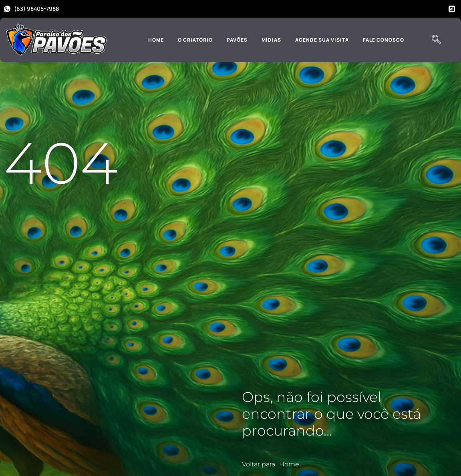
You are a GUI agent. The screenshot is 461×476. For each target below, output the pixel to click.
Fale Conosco (383, 40)
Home (156, 40)
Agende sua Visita (322, 40)
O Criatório (195, 40)
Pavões (237, 40)
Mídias (271, 40)
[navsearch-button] (437, 40)
